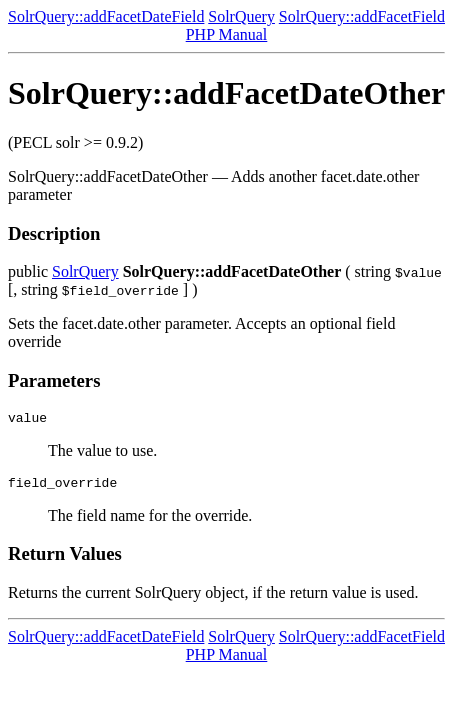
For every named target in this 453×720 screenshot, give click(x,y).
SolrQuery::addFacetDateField (106, 16)
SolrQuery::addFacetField (362, 16)
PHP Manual (227, 34)
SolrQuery (241, 16)
